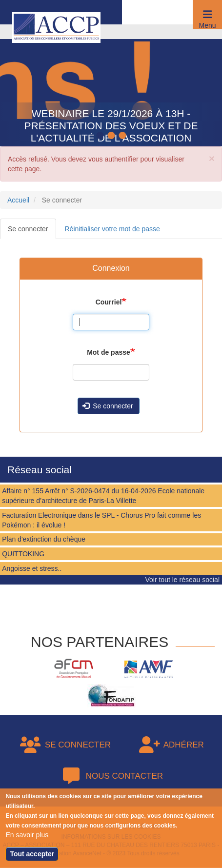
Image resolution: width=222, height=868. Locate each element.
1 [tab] (101, 136)
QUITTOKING (23, 554)
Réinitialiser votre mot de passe (112, 229)
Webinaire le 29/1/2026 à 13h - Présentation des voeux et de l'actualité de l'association (111, 126)
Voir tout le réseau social (182, 580)
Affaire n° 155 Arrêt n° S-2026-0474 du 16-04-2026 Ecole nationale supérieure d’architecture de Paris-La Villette (103, 496)
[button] (207, 15)
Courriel (109, 302)
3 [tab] (123, 136)
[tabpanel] (111, 85)
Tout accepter (32, 854)
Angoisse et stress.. (32, 568)
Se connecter (28, 229)
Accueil (18, 200)
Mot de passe (109, 352)
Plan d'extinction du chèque (44, 539)
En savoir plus (27, 835)
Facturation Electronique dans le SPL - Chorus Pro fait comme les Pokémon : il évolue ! (101, 520)
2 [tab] (112, 136)
